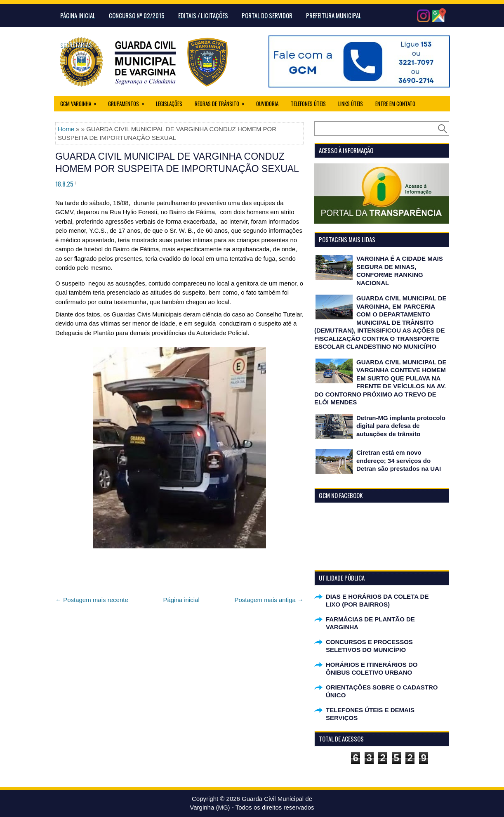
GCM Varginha (81, 102)
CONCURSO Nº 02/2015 (137, 15)
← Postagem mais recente (92, 600)
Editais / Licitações (203, 15)
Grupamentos (129, 102)
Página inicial (181, 600)
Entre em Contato (395, 104)
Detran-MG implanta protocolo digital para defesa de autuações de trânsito (401, 426)
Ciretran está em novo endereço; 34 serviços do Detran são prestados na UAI (399, 460)
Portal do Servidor (267, 15)
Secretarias (76, 45)
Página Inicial (78, 15)
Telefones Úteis (308, 104)
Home (66, 129)
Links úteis (351, 104)
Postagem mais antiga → (269, 600)
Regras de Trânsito (222, 102)
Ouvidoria (267, 104)
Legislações (169, 104)
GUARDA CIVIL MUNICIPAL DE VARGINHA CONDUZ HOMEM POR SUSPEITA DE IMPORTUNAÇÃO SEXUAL (177, 163)
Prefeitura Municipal (334, 15)
